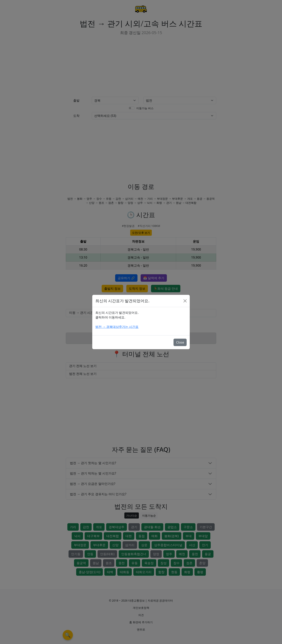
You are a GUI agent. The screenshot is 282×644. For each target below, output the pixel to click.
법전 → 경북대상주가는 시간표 (117, 327)
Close (180, 342)
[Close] (185, 301)
